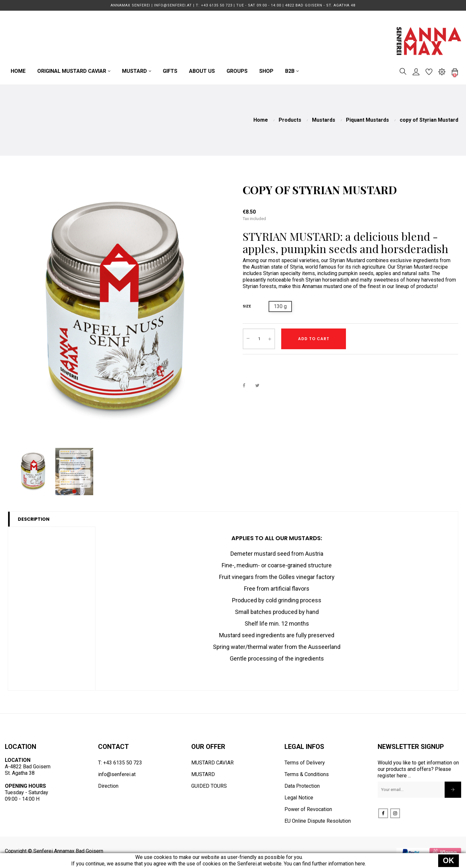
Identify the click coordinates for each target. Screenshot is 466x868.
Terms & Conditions (307, 774)
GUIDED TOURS (209, 786)
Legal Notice (299, 798)
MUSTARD (203, 774)
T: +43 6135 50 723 (120, 763)
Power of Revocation (308, 809)
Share (248, 385)
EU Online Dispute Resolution (318, 821)
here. (361, 864)
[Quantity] (259, 339)
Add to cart (314, 339)
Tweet (260, 385)
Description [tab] (34, 519)
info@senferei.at (117, 774)
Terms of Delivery (305, 763)
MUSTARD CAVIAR (212, 763)
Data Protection (302, 786)
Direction (108, 786)
